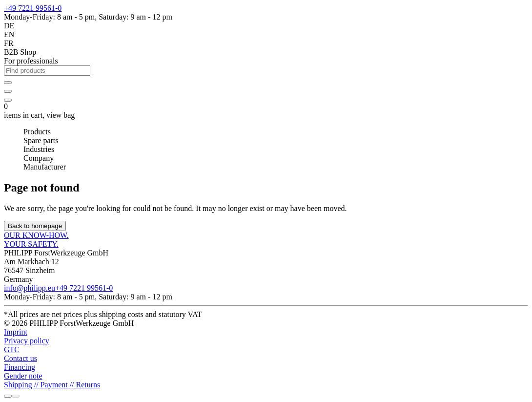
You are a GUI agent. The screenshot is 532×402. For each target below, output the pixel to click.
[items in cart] (8, 100)
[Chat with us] (16, 396)
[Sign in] (8, 83)
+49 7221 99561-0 (33, 8)
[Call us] (8, 396)
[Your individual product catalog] (8, 91)
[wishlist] (8, 89)
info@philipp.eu (30, 288)
